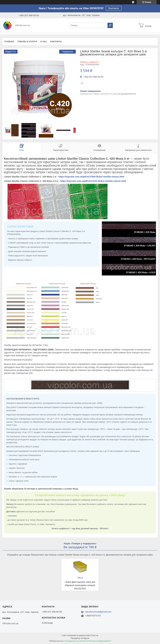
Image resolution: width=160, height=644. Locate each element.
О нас (44, 42)
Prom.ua (95, 635)
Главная (9, 42)
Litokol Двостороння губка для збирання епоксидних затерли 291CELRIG (80, 585)
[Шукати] (110, 25)
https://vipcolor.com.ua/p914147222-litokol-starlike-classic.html (93, 181)
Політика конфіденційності (100, 641)
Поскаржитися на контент (75, 641)
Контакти (114, 8)
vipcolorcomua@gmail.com (98, 612)
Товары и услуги (27, 42)
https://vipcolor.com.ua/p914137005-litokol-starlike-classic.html (91, 177)
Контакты (56, 42)
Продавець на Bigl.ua (80, 638)
